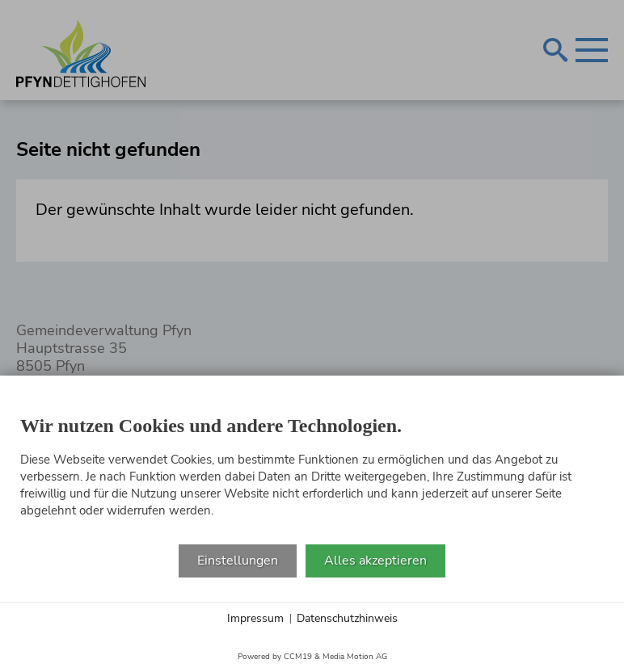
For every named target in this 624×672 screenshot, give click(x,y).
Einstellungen (238, 561)
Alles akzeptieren (375, 561)
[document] (312, 470)
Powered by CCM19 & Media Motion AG (312, 657)
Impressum (255, 618)
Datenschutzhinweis (347, 618)
